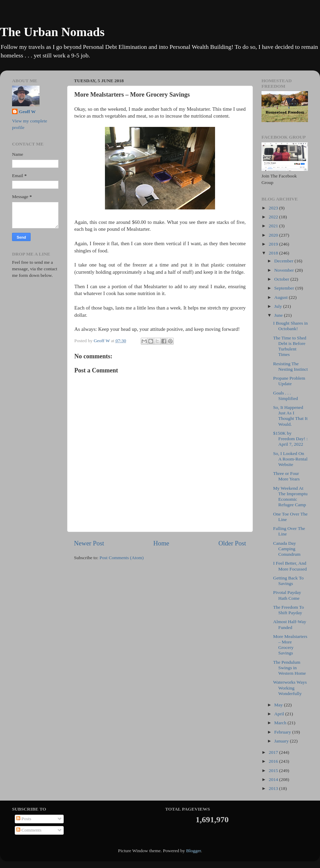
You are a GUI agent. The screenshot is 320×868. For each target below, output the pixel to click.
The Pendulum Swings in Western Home (290, 668)
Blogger (194, 851)
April (280, 714)
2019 (274, 244)
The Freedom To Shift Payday (289, 610)
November (285, 270)
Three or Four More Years (286, 476)
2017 (274, 752)
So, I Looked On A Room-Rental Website (290, 459)
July (279, 306)
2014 (274, 779)
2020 (274, 235)
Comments (29, 830)
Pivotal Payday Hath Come (287, 595)
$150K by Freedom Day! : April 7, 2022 (290, 439)
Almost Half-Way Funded (290, 624)
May (279, 705)
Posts (24, 819)
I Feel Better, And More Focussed (290, 566)
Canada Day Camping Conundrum (287, 549)
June (279, 315)
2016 (274, 761)
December (284, 261)
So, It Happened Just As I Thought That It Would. (290, 416)
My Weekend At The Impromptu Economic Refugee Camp (290, 497)
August (281, 297)
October (282, 279)
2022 (274, 217)
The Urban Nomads (52, 32)
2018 (274, 253)
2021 (274, 226)
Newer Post (89, 543)
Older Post (232, 543)
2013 (274, 788)
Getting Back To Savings (289, 581)
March (281, 723)
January (282, 741)
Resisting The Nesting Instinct (291, 366)
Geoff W (27, 112)
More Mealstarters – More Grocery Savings (290, 645)
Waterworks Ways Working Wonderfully (290, 688)
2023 (274, 208)
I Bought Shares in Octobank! (291, 326)
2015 (274, 771)
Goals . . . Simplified (286, 396)
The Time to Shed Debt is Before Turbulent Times (290, 346)
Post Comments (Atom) (121, 558)
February (283, 732)
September (285, 288)
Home (161, 543)
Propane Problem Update (289, 381)
